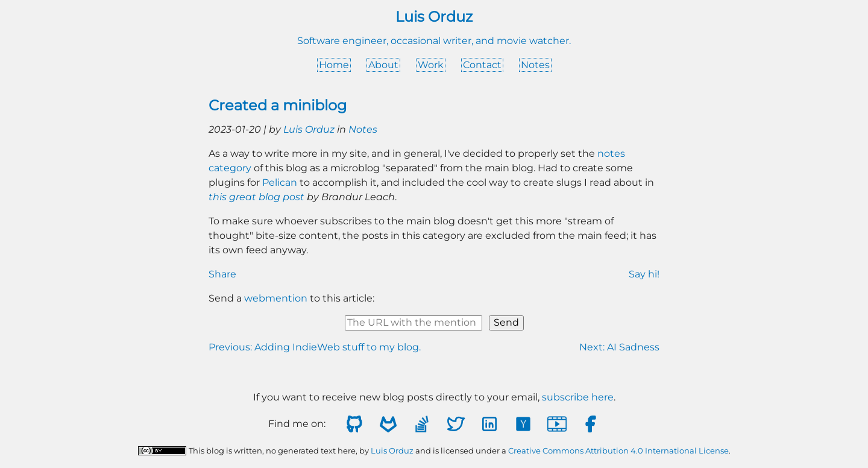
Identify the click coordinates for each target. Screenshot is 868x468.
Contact (482, 65)
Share (222, 274)
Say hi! (644, 274)
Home (334, 65)
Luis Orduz (309, 129)
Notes (535, 65)
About (383, 65)
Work (431, 65)
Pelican (280, 182)
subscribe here (578, 397)
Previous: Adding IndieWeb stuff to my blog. (315, 347)
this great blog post (256, 197)
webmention (276, 298)
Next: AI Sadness (619, 347)
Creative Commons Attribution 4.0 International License (618, 451)
